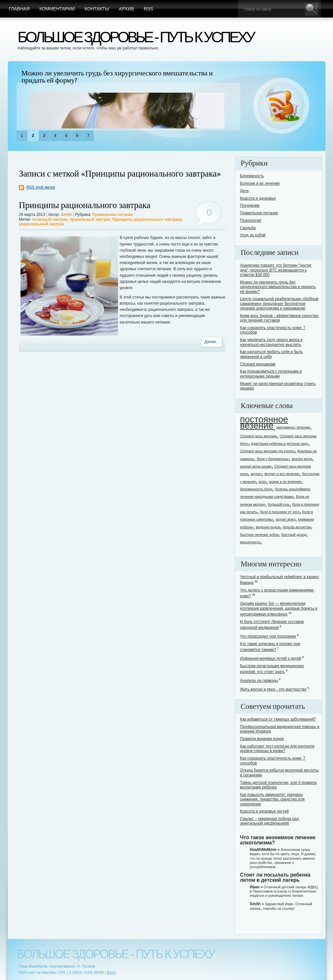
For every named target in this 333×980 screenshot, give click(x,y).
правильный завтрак (90, 219)
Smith (66, 215)
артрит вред (285, 519)
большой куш (278, 504)
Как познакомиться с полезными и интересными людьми (271, 374)
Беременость (252, 176)
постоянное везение (264, 422)
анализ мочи (302, 459)
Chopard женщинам (258, 364)
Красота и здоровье (258, 198)
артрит (256, 474)
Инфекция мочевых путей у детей (271, 658)
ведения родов (268, 527)
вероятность (250, 542)
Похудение (250, 205)
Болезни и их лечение (260, 183)
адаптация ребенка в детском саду (280, 444)
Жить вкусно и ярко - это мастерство (273, 689)
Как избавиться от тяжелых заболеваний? (278, 719)
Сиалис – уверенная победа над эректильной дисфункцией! (269, 821)
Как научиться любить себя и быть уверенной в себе (271, 354)
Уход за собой (253, 235)
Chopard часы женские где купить (267, 451)
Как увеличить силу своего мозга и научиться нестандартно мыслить (271, 342)
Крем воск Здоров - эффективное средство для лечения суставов (279, 318)
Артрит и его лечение (282, 474)
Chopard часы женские (259, 436)
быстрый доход (294, 535)
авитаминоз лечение (293, 427)
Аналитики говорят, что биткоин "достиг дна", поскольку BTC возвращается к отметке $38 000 (276, 270)
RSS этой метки (41, 187)
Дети (244, 191)
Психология (251, 220)
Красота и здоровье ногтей (264, 811)
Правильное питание (113, 215)
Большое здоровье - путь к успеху (136, 37)
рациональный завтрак (41, 224)
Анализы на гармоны (259, 681)
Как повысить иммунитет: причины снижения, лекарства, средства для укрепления (272, 799)
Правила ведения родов (262, 739)
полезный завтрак (50, 219)
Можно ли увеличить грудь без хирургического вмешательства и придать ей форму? (117, 77)
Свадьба (248, 228)
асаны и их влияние (285, 482)
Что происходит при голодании (268, 636)
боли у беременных (273, 459)
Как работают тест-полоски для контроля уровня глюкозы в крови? (277, 748)
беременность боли (256, 489)
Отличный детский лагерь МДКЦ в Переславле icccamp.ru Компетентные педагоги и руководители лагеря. (284, 891)
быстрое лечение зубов (259, 535)
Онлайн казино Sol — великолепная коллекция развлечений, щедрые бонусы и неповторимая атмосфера (279, 609)
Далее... (212, 342)
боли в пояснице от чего (280, 512)
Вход (111, 973)
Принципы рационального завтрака (85, 205)
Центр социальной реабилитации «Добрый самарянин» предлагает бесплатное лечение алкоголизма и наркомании (279, 304)
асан (262, 482)
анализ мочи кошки (256, 466)
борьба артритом (297, 527)
